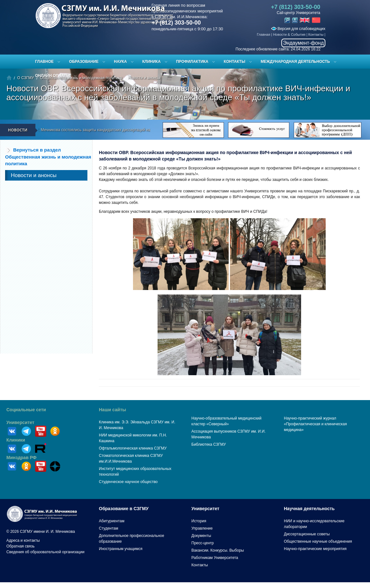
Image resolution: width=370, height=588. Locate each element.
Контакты (316, 34)
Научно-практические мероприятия (315, 549)
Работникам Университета (215, 558)
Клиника (152, 62)
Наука (120, 62)
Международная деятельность (295, 62)
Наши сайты (112, 410)
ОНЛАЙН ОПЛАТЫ (52, 76)
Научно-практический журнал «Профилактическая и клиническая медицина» (315, 424)
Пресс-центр (203, 543)
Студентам (109, 528)
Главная (263, 34)
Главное (44, 62)
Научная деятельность (309, 509)
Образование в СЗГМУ (124, 509)
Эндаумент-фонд (303, 43)
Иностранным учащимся (121, 549)
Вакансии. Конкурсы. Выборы (218, 550)
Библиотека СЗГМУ (209, 444)
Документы (201, 536)
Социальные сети (26, 410)
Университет (20, 422)
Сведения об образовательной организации (45, 552)
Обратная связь (20, 546)
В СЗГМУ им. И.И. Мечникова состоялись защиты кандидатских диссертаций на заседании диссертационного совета (117, 130)
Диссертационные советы (307, 534)
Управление (202, 528)
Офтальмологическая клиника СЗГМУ (133, 448)
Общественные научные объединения (318, 541)
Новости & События (289, 34)
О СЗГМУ (26, 78)
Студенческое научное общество (128, 482)
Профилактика (192, 62)
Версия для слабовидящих (298, 29)
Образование (84, 62)
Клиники (16, 440)
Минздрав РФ (22, 458)
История (199, 521)
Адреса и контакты (23, 540)
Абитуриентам (112, 521)
